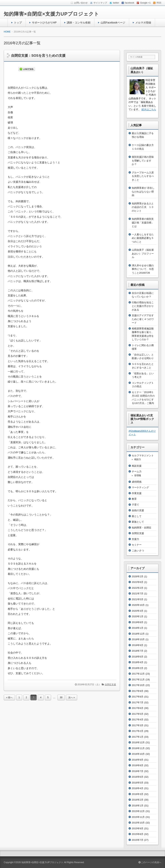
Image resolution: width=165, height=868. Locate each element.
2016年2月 (138, 800)
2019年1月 (138, 628)
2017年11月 (138, 680)
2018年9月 (138, 645)
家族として (138, 522)
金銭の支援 (138, 510)
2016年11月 (138, 748)
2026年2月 (138, 576)
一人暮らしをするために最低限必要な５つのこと (143, 238)
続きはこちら (149, 109)
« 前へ (9, 697)
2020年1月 (138, 616)
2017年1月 (138, 737)
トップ (18, 23)
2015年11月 (138, 817)
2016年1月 (138, 806)
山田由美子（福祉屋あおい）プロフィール (143, 254)
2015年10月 (138, 823)
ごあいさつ (138, 551)
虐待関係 (137, 482)
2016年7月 (138, 771)
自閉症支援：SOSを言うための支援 (38, 56)
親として (137, 516)
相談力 (138, 459)
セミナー (137, 545)
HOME (7, 32)
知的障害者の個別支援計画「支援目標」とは (143, 223)
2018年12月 (138, 634)
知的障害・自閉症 (142, 528)
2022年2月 (138, 588)
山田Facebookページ (113, 23)
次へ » (72, 697)
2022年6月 (138, 582)
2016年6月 (138, 777)
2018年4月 (138, 662)
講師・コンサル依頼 (79, 23)
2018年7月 (138, 651)
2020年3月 (138, 611)
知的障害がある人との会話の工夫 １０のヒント (143, 207)
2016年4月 (138, 788)
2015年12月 (138, 811)
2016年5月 (138, 783)
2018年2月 (138, 668)
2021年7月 (138, 594)
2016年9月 (138, 760)
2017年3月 (138, 725)
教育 (134, 499)
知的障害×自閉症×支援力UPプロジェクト (52, 14)
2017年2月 (138, 731)
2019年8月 (138, 622)
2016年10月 (138, 754)
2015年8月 (138, 834)
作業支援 (137, 493)
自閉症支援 (110, 685)
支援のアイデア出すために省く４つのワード (143, 319)
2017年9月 (138, 691)
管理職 (138, 476)
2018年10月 (138, 639)
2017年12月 (138, 674)
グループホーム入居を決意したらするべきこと (143, 176)
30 (61, 697)
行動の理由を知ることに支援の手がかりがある (143, 306)
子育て (135, 505)
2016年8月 (138, 765)
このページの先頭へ (150, 862)
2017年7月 (138, 702)
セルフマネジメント (143, 456)
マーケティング (140, 487)
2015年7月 (138, 840)
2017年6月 (138, 708)
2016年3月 (138, 794)
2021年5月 (138, 599)
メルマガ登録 (143, 23)
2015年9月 (138, 828)
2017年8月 (138, 697)
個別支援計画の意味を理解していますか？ (143, 161)
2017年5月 (138, 714)
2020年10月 (138, 605)
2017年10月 (138, 685)
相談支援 (137, 466)
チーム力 (137, 471)
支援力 (135, 539)
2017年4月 (138, 720)
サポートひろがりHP (44, 23)
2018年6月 (138, 657)
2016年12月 (138, 742)
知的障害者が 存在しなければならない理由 (143, 192)
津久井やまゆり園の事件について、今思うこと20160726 (143, 269)
